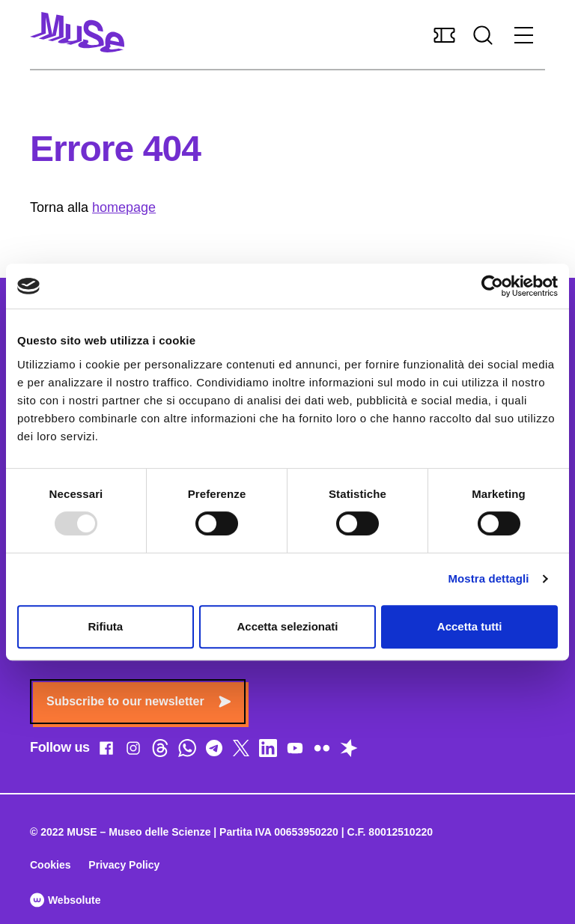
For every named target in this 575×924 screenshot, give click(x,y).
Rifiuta (105, 626)
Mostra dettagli (488, 578)
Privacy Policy (124, 865)
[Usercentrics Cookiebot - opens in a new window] (492, 286)
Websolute (65, 900)
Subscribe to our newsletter (139, 701)
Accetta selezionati (287, 626)
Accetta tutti (470, 626)
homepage (124, 207)
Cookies (50, 865)
